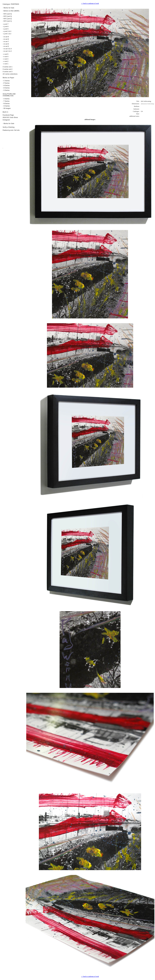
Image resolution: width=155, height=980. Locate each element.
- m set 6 (6, 44)
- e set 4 (5, 57)
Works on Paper (8, 78)
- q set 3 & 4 (7, 31)
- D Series (6, 88)
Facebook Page (8, 115)
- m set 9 (6, 37)
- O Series (6, 106)
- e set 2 (5, 61)
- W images (7, 108)
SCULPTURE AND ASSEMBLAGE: (9, 95)
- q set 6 (5, 27)
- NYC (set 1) (7, 21)
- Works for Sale (8, 8)
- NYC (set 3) (7, 16)
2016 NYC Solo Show (10, 117)
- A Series (6, 99)
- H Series (6, 86)
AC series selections (10, 74)
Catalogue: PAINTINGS (11, 4)
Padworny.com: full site (11, 130)
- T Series (6, 101)
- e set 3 (5, 59)
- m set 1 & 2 (7, 51)
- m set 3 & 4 (7, 49)
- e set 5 (5, 54)
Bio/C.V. (5, 112)
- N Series (6, 104)
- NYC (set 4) (7, 14)
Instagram (6, 120)
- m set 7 (6, 42)
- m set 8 (6, 39)
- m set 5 (6, 46)
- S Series (6, 90)
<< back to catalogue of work (90, 3)
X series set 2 (8, 69)
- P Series (6, 83)
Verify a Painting (9, 127)
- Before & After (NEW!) (11, 11)
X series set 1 (8, 67)
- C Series (6, 81)
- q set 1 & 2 (7, 34)
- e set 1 (5, 64)
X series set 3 (8, 72)
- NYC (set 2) (7, 19)
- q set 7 (5, 24)
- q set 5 (5, 29)
